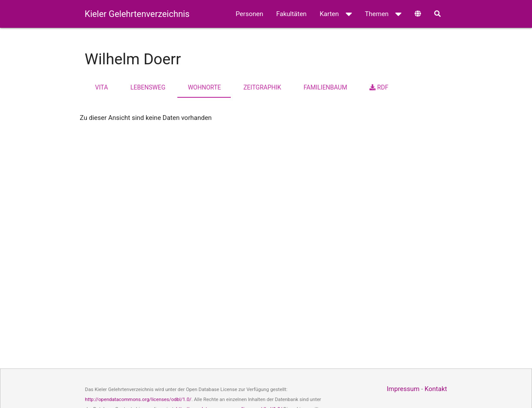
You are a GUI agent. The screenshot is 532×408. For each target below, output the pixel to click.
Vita (101, 87)
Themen (384, 14)
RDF (379, 87)
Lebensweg (148, 87)
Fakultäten (291, 14)
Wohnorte (204, 87)
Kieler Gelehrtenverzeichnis (137, 14)
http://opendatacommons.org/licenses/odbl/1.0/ (138, 400)
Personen (249, 14)
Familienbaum (326, 87)
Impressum (403, 389)
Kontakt (436, 389)
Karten (336, 14)
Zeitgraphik (262, 87)
